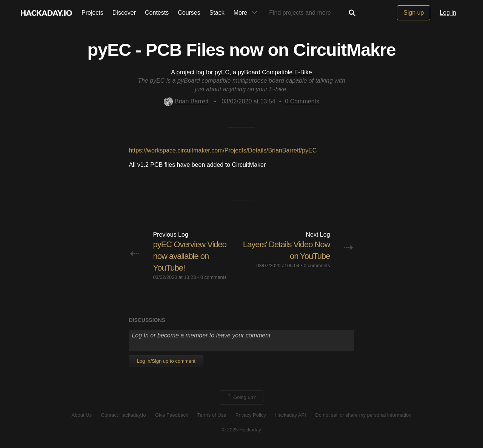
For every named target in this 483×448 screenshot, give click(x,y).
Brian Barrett (186, 101)
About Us (82, 415)
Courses (189, 13)
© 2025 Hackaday (241, 430)
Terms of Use (212, 415)
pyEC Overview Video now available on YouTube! (190, 256)
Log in (448, 13)
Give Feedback (172, 415)
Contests (157, 13)
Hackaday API (291, 415)
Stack (217, 13)
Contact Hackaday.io (124, 415)
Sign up (414, 13)
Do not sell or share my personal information (363, 415)
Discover (124, 13)
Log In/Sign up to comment (166, 361)
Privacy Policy (251, 415)
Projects (92, 13)
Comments (302, 101)
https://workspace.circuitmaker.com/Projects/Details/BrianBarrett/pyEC (223, 150)
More (247, 13)
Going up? (241, 397)
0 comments (214, 277)
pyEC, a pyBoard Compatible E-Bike (263, 72)
